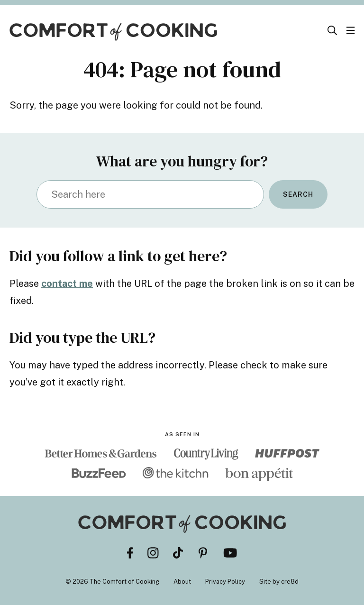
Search (298, 194)
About (182, 582)
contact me (67, 284)
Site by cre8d (279, 582)
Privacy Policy (225, 582)
